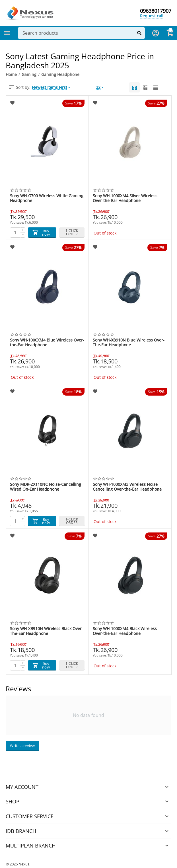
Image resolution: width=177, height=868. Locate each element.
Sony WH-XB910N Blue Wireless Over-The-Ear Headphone (129, 342)
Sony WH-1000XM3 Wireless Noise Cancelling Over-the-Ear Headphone (127, 487)
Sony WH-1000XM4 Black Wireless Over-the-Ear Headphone (125, 631)
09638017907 (156, 11)
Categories (7, 33)
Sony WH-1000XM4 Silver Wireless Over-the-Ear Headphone (125, 198)
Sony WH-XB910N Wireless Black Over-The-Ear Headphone (47, 631)
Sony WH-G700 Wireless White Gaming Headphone (47, 198)
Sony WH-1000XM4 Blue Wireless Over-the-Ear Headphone (47, 342)
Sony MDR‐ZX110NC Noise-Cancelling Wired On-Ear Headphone (46, 487)
